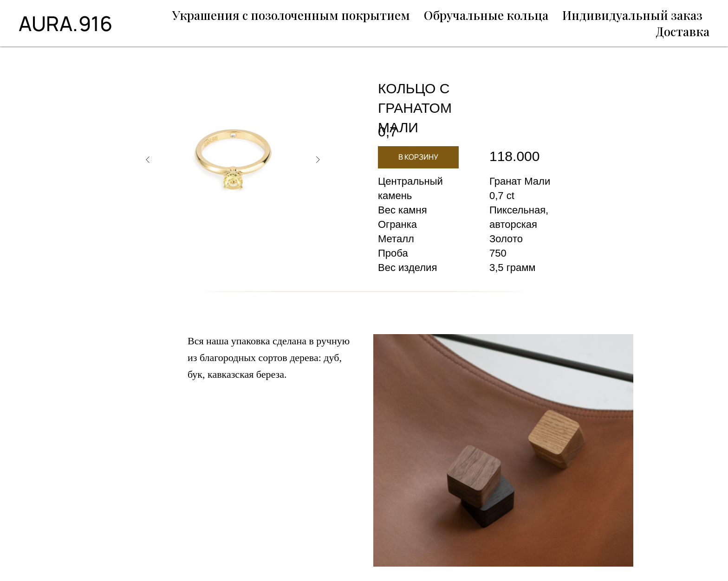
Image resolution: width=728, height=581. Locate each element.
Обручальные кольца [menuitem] (486, 15)
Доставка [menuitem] (682, 31)
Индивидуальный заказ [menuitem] (632, 15)
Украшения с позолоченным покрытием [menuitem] (291, 15)
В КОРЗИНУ (418, 157)
